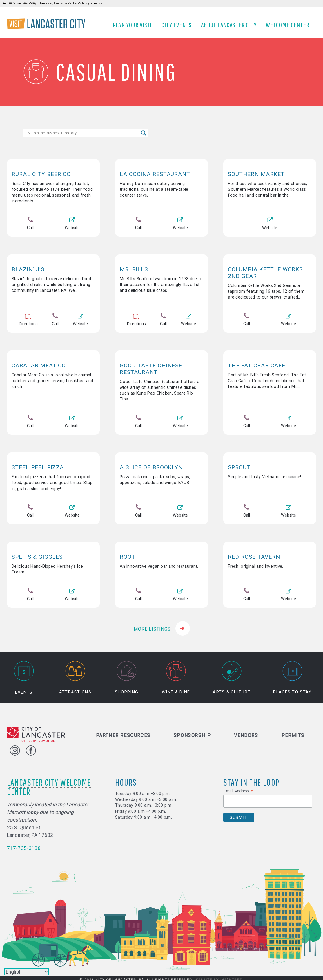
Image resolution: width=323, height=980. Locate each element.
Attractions (75, 674)
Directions (28, 323)
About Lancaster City (231, 27)
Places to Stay (292, 674)
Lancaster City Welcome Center (49, 783)
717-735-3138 (24, 845)
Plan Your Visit (135, 27)
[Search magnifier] (144, 137)
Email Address (238, 788)
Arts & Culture (232, 674)
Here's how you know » (88, 3)
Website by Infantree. (219, 977)
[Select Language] (27, 972)
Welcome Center (290, 27)
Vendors (246, 732)
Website (72, 228)
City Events (179, 27)
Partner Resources (123, 732)
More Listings (152, 626)
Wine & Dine (176, 674)
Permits (293, 732)
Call (30, 228)
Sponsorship (192, 732)
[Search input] (83, 137)
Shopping (127, 674)
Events (24, 675)
